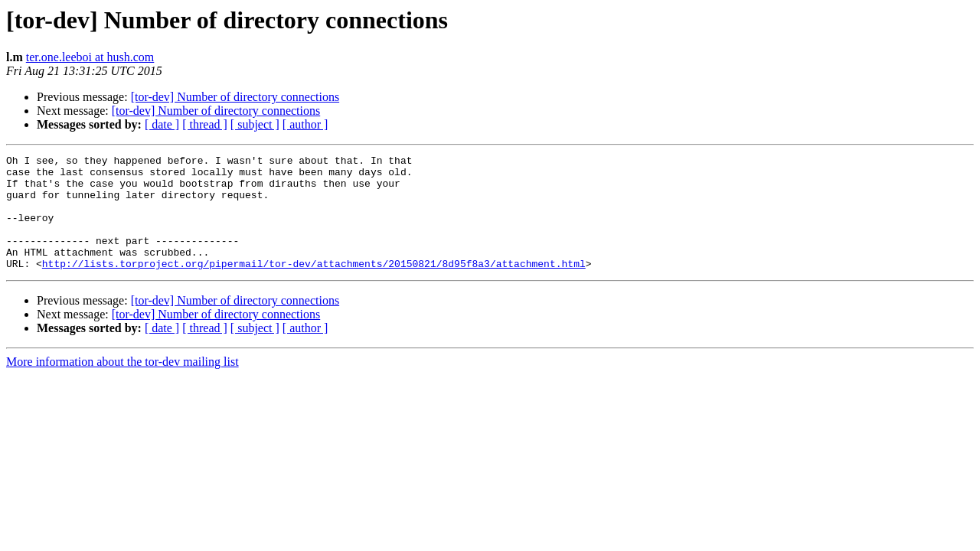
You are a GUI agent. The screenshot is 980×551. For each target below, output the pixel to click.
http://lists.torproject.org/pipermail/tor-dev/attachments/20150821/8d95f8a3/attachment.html (314, 286)
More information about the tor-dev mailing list (122, 385)
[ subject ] (255, 124)
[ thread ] (205, 124)
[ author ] (305, 124)
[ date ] (162, 124)
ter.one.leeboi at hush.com (90, 57)
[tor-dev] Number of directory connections (235, 97)
